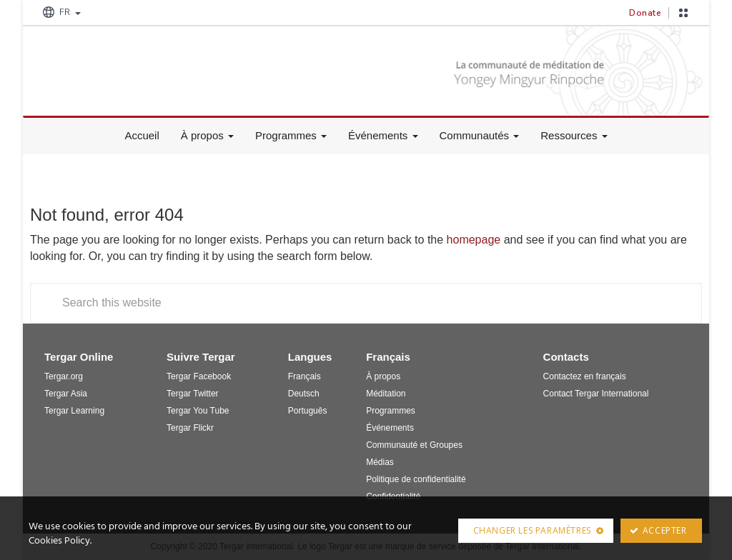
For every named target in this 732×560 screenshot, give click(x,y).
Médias (380, 462)
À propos (207, 135)
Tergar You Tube (198, 411)
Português (308, 411)
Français (305, 376)
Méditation (386, 394)
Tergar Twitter (192, 394)
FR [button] (60, 12)
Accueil (142, 135)
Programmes (291, 135)
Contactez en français (585, 376)
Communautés (480, 135)
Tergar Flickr (190, 428)
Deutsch (304, 394)
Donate (645, 13)
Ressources (574, 135)
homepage (474, 240)
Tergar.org (64, 376)
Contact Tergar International (596, 394)
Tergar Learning (74, 411)
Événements (383, 135)
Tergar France (137, 66)
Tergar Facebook (199, 376)
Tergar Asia (66, 394)
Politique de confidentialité (416, 479)
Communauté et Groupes (414, 445)
